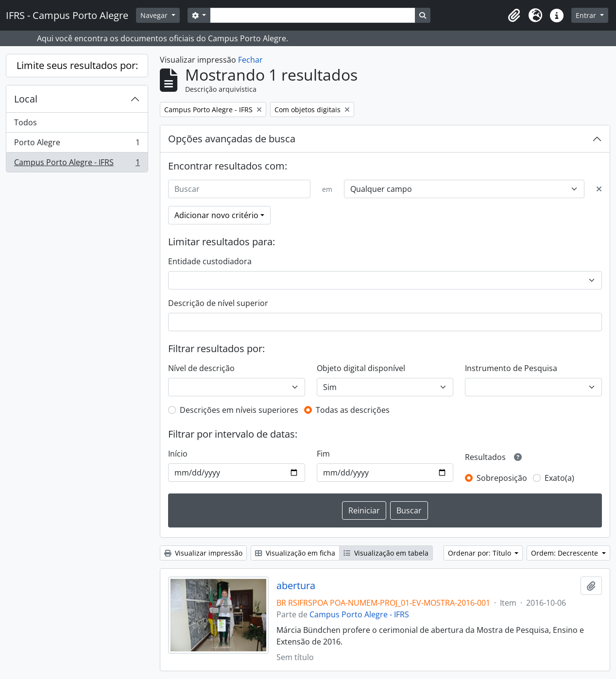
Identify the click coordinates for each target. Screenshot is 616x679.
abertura (296, 586)
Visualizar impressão (203, 553)
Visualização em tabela (386, 553)
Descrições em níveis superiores (239, 410)
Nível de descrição (201, 368)
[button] (514, 16)
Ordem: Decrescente (565, 553)
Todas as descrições (353, 410)
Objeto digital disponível (361, 368)
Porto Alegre (77, 144)
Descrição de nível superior (218, 303)
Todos (26, 122)
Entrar (587, 15)
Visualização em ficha (295, 553)
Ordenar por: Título (480, 553)
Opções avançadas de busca (232, 139)
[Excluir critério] (599, 189)
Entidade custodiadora (210, 261)
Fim (323, 454)
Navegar (155, 15)
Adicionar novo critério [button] (216, 215)
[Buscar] (239, 189)
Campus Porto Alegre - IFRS (77, 164)
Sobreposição (502, 478)
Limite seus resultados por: (77, 65)
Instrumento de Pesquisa (511, 368)
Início (178, 454)
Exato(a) (559, 478)
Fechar (250, 60)
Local (26, 99)
